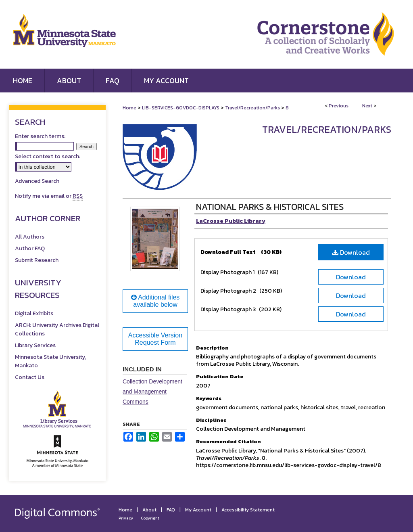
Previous (339, 106)
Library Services (35, 345)
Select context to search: (48, 156)
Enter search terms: (40, 136)
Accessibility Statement (248, 510)
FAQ (171, 510)
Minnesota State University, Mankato (50, 361)
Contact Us (30, 377)
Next (367, 106)
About (149, 510)
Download (351, 252)
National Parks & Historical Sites (270, 207)
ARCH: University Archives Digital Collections (57, 329)
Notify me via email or (49, 196)
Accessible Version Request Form (155, 339)
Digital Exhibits (34, 313)
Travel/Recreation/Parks (252, 108)
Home (129, 108)
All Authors (30, 237)
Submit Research (37, 260)
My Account (198, 510)
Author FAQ (30, 248)
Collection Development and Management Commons (152, 392)
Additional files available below (155, 301)
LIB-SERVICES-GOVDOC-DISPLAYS (181, 108)
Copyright (150, 518)
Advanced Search (37, 181)
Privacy (126, 518)
